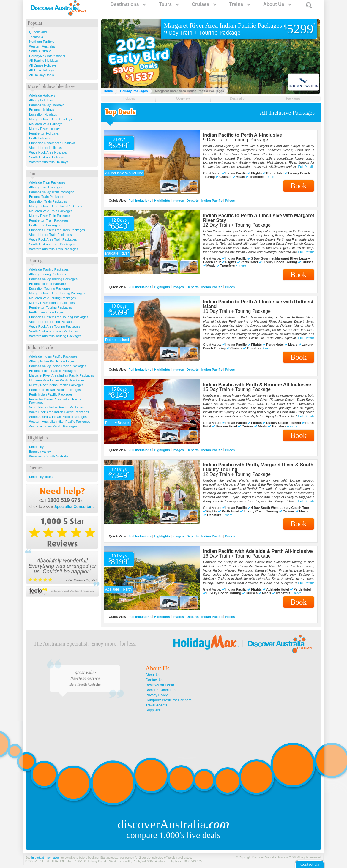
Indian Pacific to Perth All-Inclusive (242, 135)
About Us (277, 4)
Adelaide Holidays (42, 95)
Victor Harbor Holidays (45, 148)
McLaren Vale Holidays (46, 124)
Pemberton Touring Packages (51, 307)
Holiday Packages (134, 91)
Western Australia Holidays (49, 162)
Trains (239, 4)
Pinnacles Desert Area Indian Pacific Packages (55, 401)
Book (299, 186)
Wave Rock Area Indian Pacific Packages (59, 412)
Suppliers (153, 710)
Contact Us (154, 680)
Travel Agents (156, 705)
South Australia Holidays (47, 157)
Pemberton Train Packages (49, 220)
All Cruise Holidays (43, 65)
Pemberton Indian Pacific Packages (55, 390)
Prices (230, 201)
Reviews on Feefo (160, 685)
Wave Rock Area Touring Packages (55, 326)
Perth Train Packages (45, 225)
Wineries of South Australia (49, 456)
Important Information (46, 858)
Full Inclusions (140, 201)
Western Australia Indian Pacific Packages (60, 422)
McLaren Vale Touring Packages (52, 298)
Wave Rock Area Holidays (48, 152)
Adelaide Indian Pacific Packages (53, 356)
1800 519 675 (64, 500)
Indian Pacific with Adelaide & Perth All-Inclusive (258, 551)
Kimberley (36, 447)
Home (108, 91)
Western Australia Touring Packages (55, 336)
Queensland (38, 32)
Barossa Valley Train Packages (52, 192)
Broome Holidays (42, 110)
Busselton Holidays (43, 114)
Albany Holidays (41, 100)
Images (178, 201)
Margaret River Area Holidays (51, 119)
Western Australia (42, 46)
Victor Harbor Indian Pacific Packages (56, 407)
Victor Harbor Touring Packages (52, 322)
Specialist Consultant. (75, 507)
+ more (270, 177)
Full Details (306, 167)
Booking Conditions (161, 690)
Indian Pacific (212, 201)
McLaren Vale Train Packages (51, 211)
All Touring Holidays (43, 61)
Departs (193, 201)
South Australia (40, 51)
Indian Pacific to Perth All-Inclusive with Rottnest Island (258, 304)
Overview (183, 98)
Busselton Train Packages (48, 201)
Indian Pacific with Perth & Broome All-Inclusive (257, 385)
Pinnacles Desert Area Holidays (52, 143)
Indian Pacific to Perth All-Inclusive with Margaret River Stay (259, 218)
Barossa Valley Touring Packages (53, 279)
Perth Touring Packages (46, 312)
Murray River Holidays (45, 129)
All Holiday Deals (41, 75)
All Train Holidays (42, 70)
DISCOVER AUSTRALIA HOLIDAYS (49, 861)
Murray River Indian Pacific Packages (56, 385)
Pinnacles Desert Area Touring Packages (59, 317)
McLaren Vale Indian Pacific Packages (57, 380)
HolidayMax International (47, 56)
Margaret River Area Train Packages (55, 206)
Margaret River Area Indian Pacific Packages (61, 375)
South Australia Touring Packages (53, 331)
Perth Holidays (40, 138)
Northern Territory (42, 42)
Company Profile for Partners (169, 700)
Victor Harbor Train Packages (50, 235)
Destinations (128, 4)
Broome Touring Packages (48, 284)
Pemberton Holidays (44, 133)
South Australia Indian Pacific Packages (58, 417)
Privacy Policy (157, 695)
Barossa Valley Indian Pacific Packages (58, 366)
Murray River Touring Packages (52, 303)
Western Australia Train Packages (54, 249)
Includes (129, 98)
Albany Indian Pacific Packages (52, 361)
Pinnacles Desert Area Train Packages (57, 230)
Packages (293, 98)
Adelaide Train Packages (47, 182)
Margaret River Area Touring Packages (57, 293)
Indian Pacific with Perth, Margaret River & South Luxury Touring (258, 467)
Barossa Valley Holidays (47, 105)
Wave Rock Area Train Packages (53, 239)
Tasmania (36, 37)
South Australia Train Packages (52, 244)
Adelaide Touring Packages (49, 269)
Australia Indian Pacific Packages (53, 426)
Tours (169, 4)
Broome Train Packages (46, 197)
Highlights (162, 201)
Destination (238, 98)
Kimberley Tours (41, 477)
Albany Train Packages (46, 187)
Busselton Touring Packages (50, 288)
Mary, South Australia (85, 684)
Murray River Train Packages (50, 216)
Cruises (204, 4)
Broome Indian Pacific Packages (53, 371)
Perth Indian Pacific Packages (51, 394)
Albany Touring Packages (48, 274)
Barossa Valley (40, 452)
